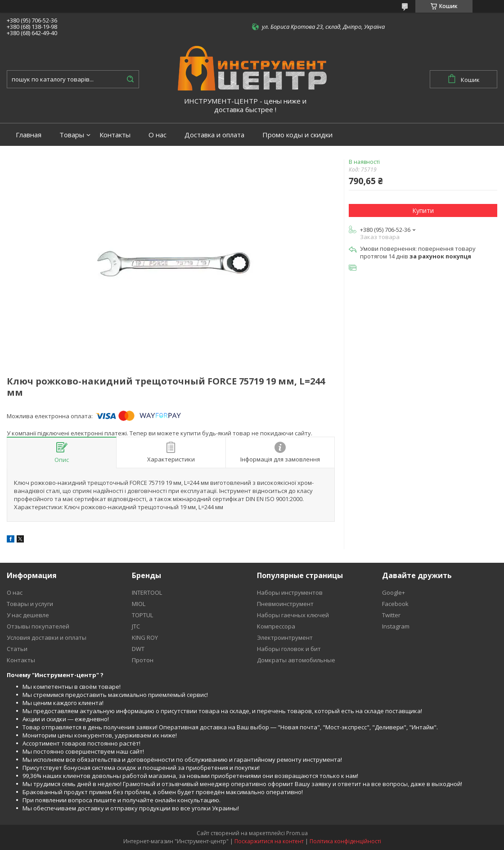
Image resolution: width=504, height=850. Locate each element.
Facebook (395, 604)
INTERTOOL (147, 592)
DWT (138, 649)
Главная (29, 135)
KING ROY (145, 637)
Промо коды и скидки (297, 135)
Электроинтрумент (285, 637)
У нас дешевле (28, 615)
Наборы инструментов (290, 592)
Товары (72, 135)
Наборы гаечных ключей (293, 615)
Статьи (17, 649)
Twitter (391, 615)
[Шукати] (130, 79)
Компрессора (276, 626)
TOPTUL (142, 615)
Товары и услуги (30, 604)
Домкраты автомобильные (296, 660)
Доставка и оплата (214, 135)
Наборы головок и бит (289, 649)
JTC (136, 626)
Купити (423, 210)
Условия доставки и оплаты (47, 637)
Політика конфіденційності (345, 841)
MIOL (139, 604)
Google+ (394, 592)
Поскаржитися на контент (269, 841)
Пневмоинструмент (285, 604)
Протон (143, 660)
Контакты (115, 135)
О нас (157, 135)
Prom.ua (297, 833)
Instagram (396, 626)
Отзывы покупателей (38, 626)
